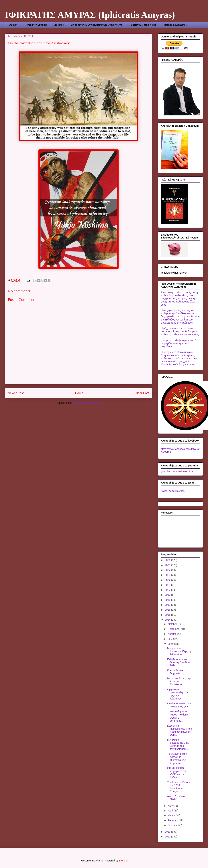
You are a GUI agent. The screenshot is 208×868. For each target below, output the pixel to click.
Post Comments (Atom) (86, 403)
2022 (168, 580)
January (173, 825)
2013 (168, 832)
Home (79, 393)
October (173, 624)
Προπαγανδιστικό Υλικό (143, 25)
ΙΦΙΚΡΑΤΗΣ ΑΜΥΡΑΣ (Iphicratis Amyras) (90, 15)
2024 (168, 570)
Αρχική (13, 25)
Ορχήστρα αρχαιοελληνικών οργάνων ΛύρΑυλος (178, 694)
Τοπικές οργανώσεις (175, 25)
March (172, 815)
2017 (168, 605)
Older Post (142, 393)
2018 (168, 600)
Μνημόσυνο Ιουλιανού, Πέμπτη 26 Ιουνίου (179, 651)
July (170, 639)
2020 (168, 590)
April (171, 811)
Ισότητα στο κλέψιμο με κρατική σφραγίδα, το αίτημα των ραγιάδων (178, 343)
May (170, 806)
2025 (168, 565)
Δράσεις (59, 25)
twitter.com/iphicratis (173, 491)
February (173, 820)
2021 (168, 585)
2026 (168, 560)
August (172, 634)
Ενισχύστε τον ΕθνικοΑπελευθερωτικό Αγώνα (96, 25)
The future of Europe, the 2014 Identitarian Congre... (179, 787)
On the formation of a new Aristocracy (179, 705)
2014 (168, 620)
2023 (168, 575)
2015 (168, 615)
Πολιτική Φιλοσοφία (36, 25)
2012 (168, 837)
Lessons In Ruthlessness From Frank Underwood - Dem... (180, 730)
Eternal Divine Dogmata (175, 672)
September (174, 629)
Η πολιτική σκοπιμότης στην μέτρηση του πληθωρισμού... (178, 744)
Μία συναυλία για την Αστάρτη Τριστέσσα (179, 681)
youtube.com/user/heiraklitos (177, 471)
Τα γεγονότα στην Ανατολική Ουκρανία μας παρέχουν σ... (177, 758)
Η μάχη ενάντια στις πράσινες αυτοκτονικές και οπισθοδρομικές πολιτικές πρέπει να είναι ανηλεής (180, 331)
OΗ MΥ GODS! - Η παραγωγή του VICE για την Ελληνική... (178, 773)
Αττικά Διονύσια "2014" (176, 798)
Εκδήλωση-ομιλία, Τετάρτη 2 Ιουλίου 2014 (178, 662)
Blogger (123, 861)
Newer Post (16, 393)
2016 (168, 610)
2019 (168, 595)
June (171, 644)
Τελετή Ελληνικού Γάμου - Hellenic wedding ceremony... (178, 716)
